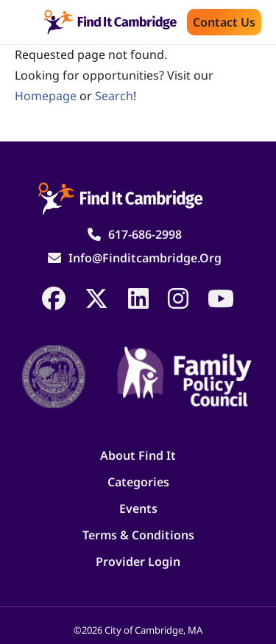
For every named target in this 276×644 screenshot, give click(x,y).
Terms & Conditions (138, 535)
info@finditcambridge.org (145, 258)
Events (138, 508)
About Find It (138, 455)
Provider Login (138, 561)
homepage (46, 96)
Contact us (224, 22)
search (114, 96)
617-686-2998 (145, 234)
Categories (138, 482)
